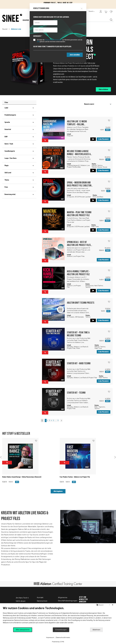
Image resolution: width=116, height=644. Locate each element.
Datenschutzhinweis (63, 638)
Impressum (50, 638)
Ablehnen (96, 630)
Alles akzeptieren (23, 630)
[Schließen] (113, 605)
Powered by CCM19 (58, 642)
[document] (58, 617)
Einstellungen (61, 630)
